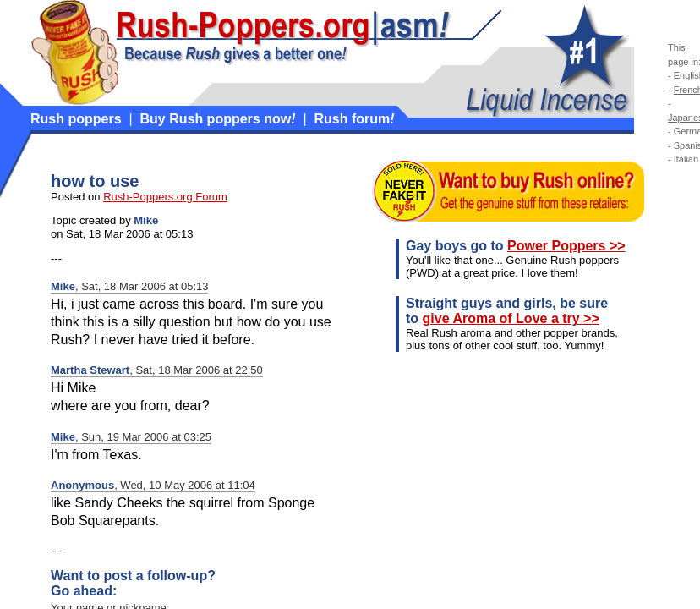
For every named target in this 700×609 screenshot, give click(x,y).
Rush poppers (76, 119)
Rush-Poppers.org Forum (165, 197)
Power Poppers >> (566, 246)
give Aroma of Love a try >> (511, 318)
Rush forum (354, 119)
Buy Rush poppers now (218, 119)
